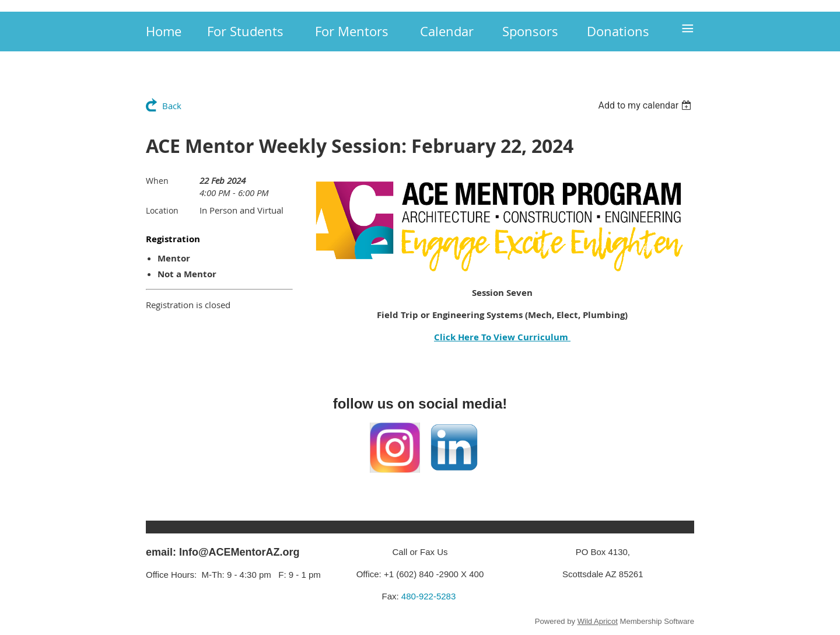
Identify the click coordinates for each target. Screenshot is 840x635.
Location (162, 210)
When (157, 181)
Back (172, 106)
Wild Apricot (598, 621)
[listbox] (646, 105)
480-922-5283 (428, 596)
